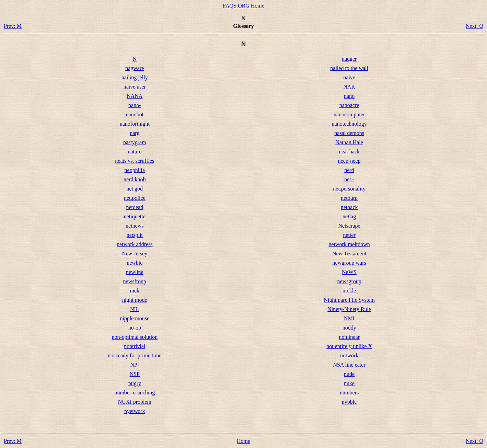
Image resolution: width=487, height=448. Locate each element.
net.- (349, 179)
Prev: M (13, 26)
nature (135, 152)
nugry (135, 383)
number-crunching (135, 393)
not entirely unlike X (349, 346)
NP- (135, 365)
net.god (135, 189)
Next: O (474, 26)
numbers (349, 393)
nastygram (135, 142)
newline (135, 272)
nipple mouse (135, 318)
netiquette (135, 216)
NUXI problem (135, 402)
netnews (135, 226)
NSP (135, 374)
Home (243, 441)
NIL (135, 309)
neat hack (349, 152)
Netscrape (349, 226)
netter (349, 235)
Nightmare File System (349, 300)
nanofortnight (135, 124)
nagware (135, 68)
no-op (135, 328)
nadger (349, 59)
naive (349, 77)
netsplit (135, 235)
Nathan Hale (349, 142)
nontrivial (135, 346)
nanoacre (349, 105)
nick (135, 291)
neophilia (135, 170)
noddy (349, 328)
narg (135, 133)
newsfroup (135, 281)
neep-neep (349, 161)
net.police (135, 198)
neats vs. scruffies (135, 161)
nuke (349, 383)
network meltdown (349, 244)
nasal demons (349, 133)
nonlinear (349, 337)
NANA (135, 96)
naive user (135, 87)
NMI (349, 318)
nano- (135, 105)
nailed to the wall (349, 68)
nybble (349, 402)
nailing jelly (135, 77)
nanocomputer (349, 114)
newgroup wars (349, 263)
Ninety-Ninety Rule (349, 309)
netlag (349, 216)
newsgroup (349, 281)
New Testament (349, 254)
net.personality (349, 189)
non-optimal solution (135, 337)
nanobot (135, 114)
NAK (349, 87)
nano (349, 96)
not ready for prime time (135, 355)
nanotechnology (349, 124)
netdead (135, 207)
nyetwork (135, 411)
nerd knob (135, 179)
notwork (349, 355)
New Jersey (135, 254)
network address (135, 244)
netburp (349, 198)
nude (349, 374)
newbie (135, 263)
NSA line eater (349, 365)
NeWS (349, 272)
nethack (349, 207)
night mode (135, 300)
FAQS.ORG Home (243, 6)
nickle (349, 291)
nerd (349, 170)
